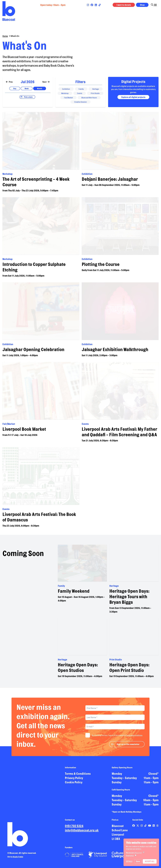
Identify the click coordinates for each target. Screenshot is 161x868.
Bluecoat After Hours (89, 100)
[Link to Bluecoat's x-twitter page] (138, 828)
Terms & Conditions (78, 776)
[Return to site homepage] (9, 11)
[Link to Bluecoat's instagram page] (88, 5)
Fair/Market (68, 100)
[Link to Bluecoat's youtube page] (150, 828)
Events (80, 95)
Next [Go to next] (46, 84)
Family (81, 91)
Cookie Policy (74, 784)
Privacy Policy (74, 780)
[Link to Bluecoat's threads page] (157, 828)
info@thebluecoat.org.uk (82, 832)
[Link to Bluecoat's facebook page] (92, 5)
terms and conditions (134, 737)
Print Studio (95, 95)
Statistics (130, 856)
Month (40, 90)
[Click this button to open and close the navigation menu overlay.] (155, 5)
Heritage (96, 91)
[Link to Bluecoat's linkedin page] (96, 5)
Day (15, 90)
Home (5, 36)
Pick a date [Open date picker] (28, 99)
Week (27, 90)
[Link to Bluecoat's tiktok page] (100, 5)
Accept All (150, 861)
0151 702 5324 (74, 828)
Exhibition (66, 91)
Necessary (134, 853)
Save (138, 861)
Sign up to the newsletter (128, 746)
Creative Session (80, 104)
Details (129, 861)
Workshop (65, 95)
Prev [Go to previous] (9, 84)
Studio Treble (18, 859)
